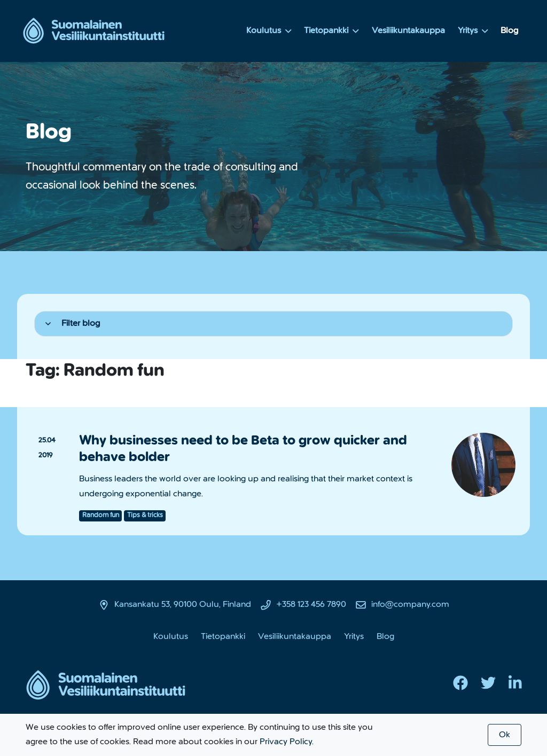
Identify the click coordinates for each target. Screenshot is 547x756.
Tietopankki (331, 30)
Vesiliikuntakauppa (408, 30)
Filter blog (73, 323)
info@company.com (410, 604)
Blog (509, 30)
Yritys (473, 30)
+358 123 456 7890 (311, 604)
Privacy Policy (286, 742)
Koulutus (269, 30)
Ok (505, 735)
